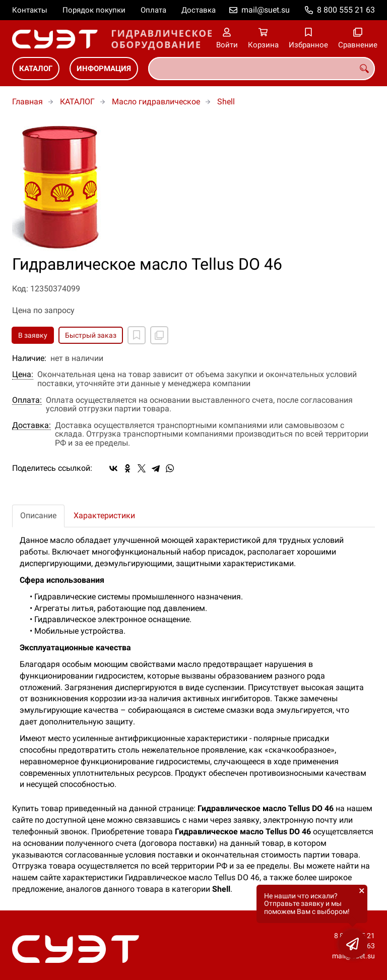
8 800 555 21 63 (346, 10)
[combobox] (262, 69)
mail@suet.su (266, 10)
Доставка (199, 10)
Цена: (23, 375)
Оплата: (27, 400)
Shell (226, 102)
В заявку (33, 335)
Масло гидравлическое (156, 102)
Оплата (153, 10)
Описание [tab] (38, 515)
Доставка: (31, 425)
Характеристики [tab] (104, 515)
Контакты (30, 10)
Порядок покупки (94, 10)
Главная (27, 102)
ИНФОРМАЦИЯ (104, 69)
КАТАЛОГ (36, 69)
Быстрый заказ (91, 335)
